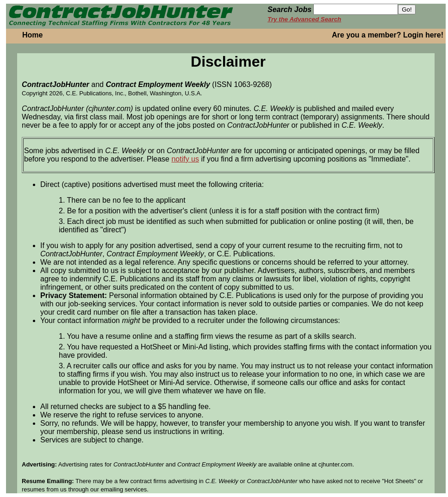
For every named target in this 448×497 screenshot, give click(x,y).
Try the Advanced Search (304, 19)
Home (32, 35)
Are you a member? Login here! (388, 35)
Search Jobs (289, 9)
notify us (185, 159)
